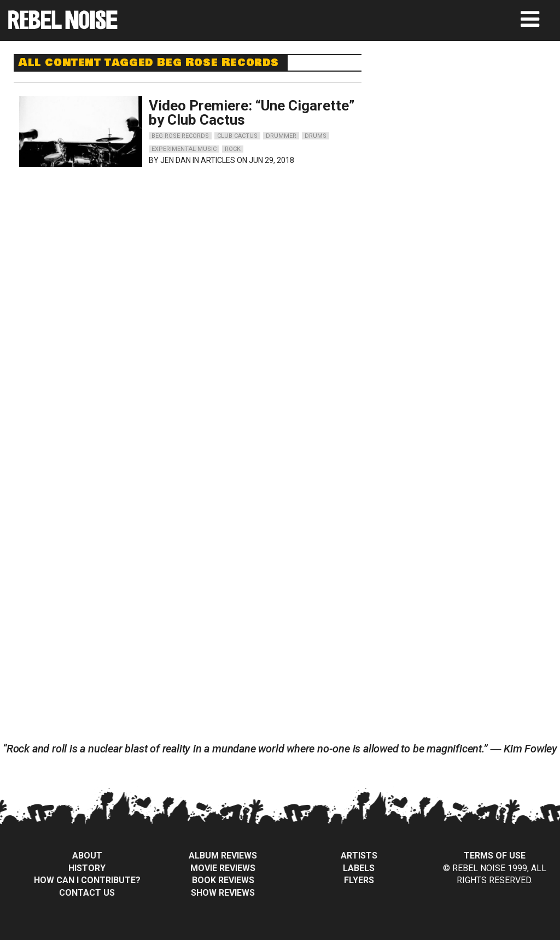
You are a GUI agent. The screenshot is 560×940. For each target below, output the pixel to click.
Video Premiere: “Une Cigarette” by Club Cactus (252, 113)
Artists (359, 856)
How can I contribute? (87, 880)
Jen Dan (176, 160)
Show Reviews (223, 893)
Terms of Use (495, 856)
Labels (359, 868)
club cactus (237, 136)
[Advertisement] (471, 122)
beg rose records (180, 136)
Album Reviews (223, 856)
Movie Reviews (223, 868)
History (87, 868)
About (87, 856)
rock (233, 149)
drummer (281, 136)
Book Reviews (223, 880)
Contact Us (87, 893)
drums (316, 136)
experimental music (184, 149)
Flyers (359, 880)
